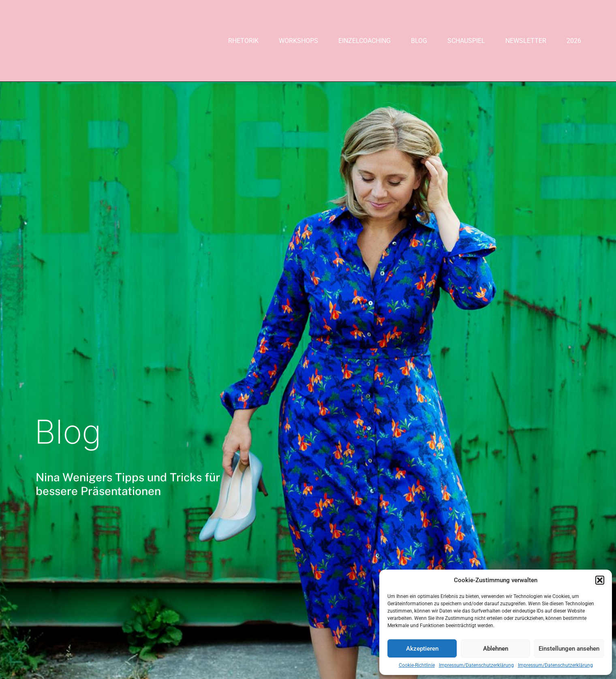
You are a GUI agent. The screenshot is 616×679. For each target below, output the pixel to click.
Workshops (298, 41)
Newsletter (526, 41)
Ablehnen (496, 649)
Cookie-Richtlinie (417, 665)
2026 (574, 41)
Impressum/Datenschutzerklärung (476, 665)
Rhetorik (243, 41)
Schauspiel (466, 41)
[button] (600, 580)
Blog (419, 41)
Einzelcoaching (365, 41)
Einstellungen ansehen (569, 649)
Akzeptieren (422, 649)
